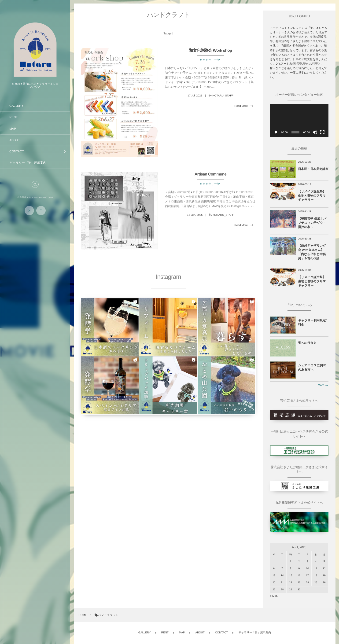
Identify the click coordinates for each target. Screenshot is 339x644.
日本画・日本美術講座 (313, 169)
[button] (35, 188)
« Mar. (274, 596)
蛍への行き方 (307, 343)
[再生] (276, 132)
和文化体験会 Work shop (210, 50)
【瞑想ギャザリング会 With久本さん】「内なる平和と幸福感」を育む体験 (312, 252)
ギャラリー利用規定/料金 (312, 322)
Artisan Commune (210, 178)
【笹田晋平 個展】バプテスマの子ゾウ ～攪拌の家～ (312, 223)
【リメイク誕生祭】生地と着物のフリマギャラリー (312, 196)
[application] (299, 120)
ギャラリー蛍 (211, 60)
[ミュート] (315, 132)
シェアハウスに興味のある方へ (312, 367)
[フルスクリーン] (322, 132)
